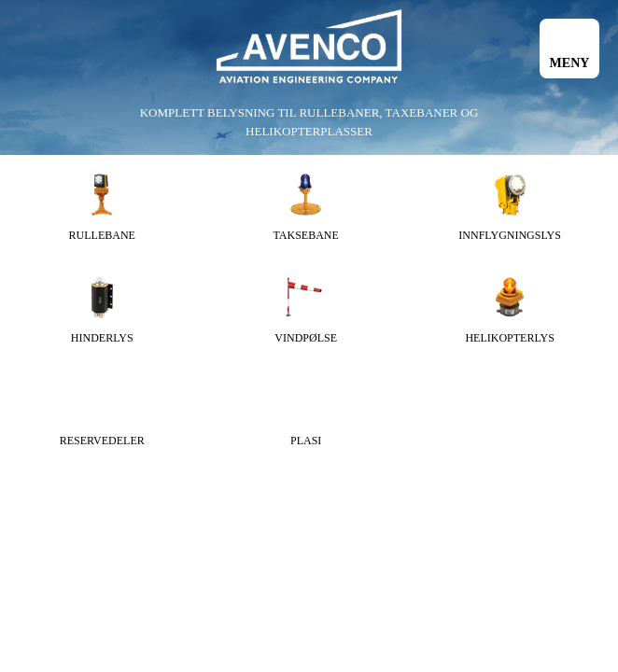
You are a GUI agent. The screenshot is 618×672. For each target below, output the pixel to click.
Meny (570, 63)
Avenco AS (309, 47)
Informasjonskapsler (297, 472)
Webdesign (408, 472)
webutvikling (506, 472)
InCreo (577, 472)
